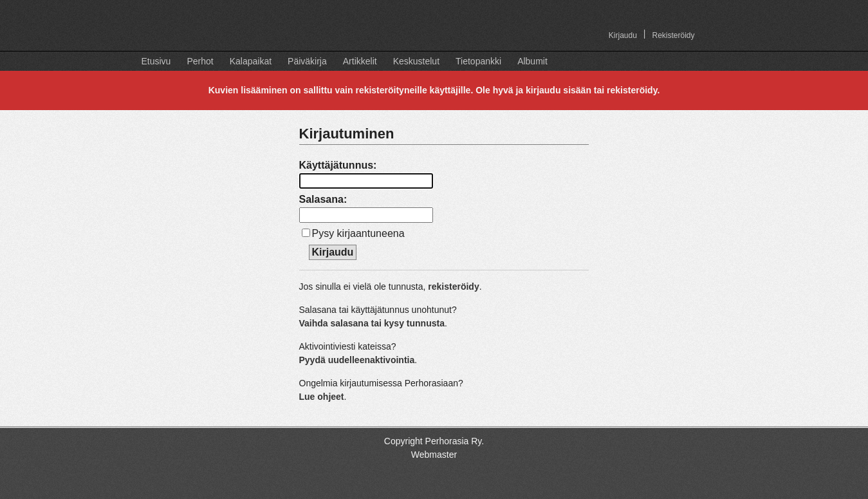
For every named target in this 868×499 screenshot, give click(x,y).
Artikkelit (360, 61)
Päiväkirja (307, 61)
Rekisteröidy (673, 35)
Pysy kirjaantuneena (358, 233)
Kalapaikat (251, 61)
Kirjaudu (623, 35)
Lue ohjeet (322, 397)
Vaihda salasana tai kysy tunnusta (372, 323)
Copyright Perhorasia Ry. (434, 441)
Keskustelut (416, 61)
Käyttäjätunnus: (338, 165)
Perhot (200, 61)
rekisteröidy (453, 287)
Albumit (532, 61)
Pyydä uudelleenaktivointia (357, 360)
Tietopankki (478, 61)
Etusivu (156, 61)
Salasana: (323, 199)
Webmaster (434, 455)
